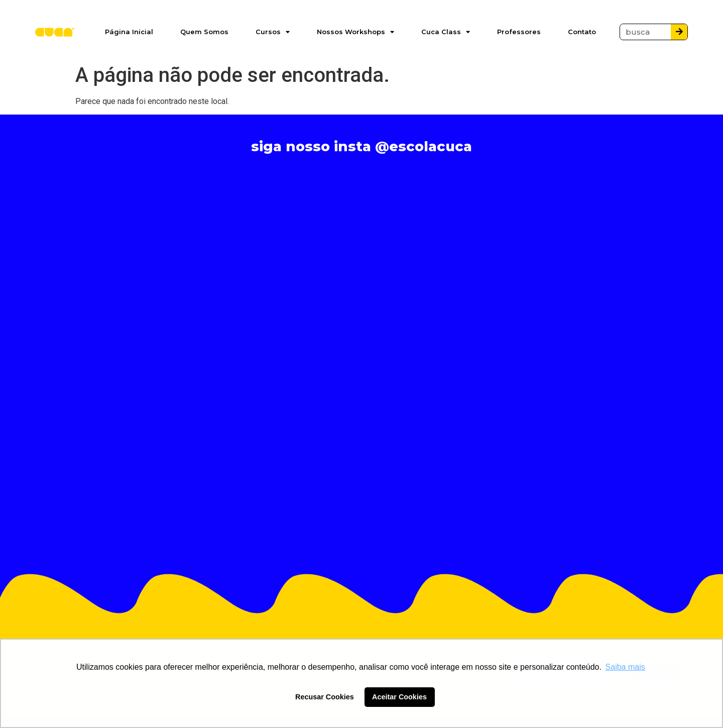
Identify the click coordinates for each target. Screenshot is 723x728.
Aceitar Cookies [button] (399, 697)
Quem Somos (204, 32)
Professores (519, 32)
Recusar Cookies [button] (325, 697)
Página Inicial (129, 32)
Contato (582, 32)
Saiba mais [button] (625, 667)
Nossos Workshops (355, 32)
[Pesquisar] (679, 32)
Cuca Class (446, 32)
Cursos (273, 32)
